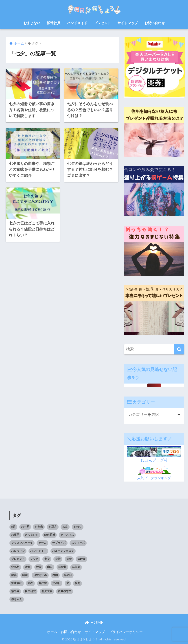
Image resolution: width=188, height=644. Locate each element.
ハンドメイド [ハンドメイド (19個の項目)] (38, 551)
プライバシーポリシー (126, 632)
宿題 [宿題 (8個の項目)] (28, 567)
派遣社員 (54, 23)
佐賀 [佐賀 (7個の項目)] (69, 559)
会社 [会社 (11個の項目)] (58, 559)
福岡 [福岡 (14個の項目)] (77, 583)
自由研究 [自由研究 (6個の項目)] (30, 591)
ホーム (52, 632)
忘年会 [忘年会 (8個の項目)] (76, 567)
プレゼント (102, 23)
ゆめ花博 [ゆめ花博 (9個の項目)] (50, 535)
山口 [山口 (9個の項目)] (50, 567)
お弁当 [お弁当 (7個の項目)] (39, 527)
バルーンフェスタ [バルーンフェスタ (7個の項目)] (63, 551)
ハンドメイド (77, 23)
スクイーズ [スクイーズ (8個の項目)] (78, 543)
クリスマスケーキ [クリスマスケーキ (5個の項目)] (22, 543)
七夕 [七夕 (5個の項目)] (47, 559)
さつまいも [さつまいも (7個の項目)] (32, 535)
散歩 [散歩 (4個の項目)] (14, 575)
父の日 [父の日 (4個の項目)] (57, 583)
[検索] (179, 349)
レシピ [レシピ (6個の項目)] (34, 559)
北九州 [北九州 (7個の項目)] (15, 567)
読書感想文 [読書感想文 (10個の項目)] (65, 591)
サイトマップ (128, 23)
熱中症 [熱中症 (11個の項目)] (43, 583)
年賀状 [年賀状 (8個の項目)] (62, 567)
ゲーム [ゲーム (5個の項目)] (42, 543)
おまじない (32, 23)
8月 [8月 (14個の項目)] (13, 527)
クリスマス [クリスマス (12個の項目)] (67, 535)
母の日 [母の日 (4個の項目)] (68, 575)
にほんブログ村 (154, 460)
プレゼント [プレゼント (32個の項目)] (18, 559)
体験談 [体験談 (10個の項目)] (81, 559)
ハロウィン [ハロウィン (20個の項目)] (18, 551)
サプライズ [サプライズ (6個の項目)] (59, 543)
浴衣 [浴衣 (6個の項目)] (30, 583)
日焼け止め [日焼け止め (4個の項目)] (40, 575)
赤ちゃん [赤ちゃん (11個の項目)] (17, 599)
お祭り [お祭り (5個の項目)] (78, 527)
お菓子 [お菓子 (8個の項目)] (15, 535)
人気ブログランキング (154, 478)
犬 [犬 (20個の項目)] (68, 583)
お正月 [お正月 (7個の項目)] (53, 527)
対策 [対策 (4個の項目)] (39, 567)
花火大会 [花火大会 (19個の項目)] (47, 591)
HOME (94, 622)
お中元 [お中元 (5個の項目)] (25, 527)
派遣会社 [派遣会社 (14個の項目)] (17, 583)
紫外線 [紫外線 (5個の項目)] (15, 591)
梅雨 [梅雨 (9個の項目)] (55, 575)
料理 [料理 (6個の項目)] (25, 575)
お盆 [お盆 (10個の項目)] (65, 527)
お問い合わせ (155, 23)
